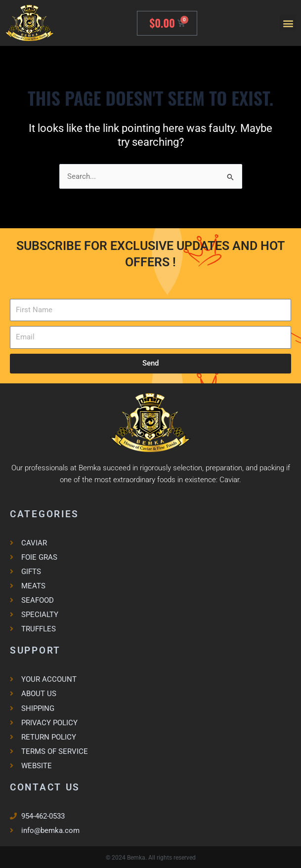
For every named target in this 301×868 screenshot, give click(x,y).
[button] (288, 23)
